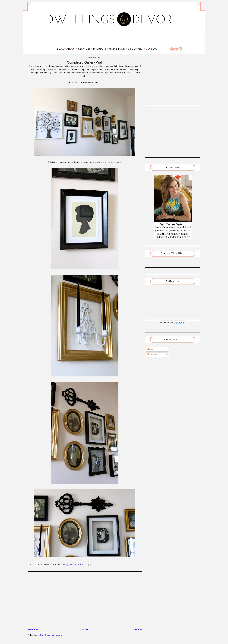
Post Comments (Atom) (51, 635)
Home (85, 629)
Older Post (137, 629)
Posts (151, 349)
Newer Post (33, 629)
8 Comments (80, 565)
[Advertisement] (114, 38)
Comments (153, 355)
